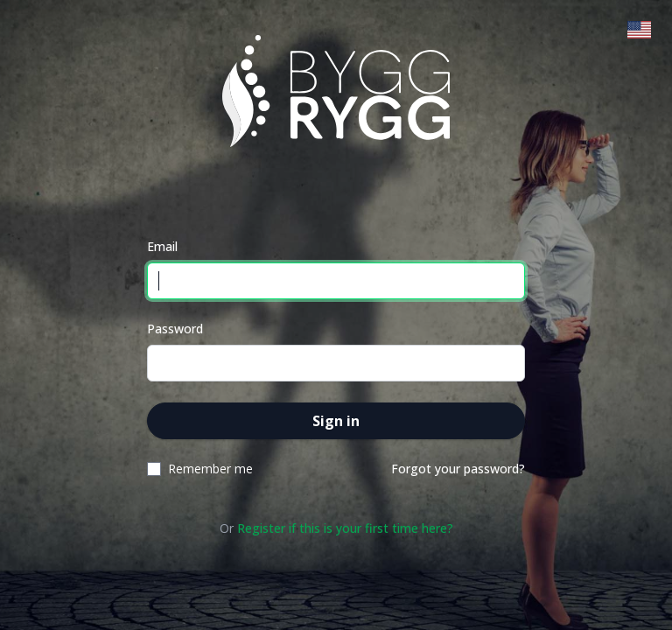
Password (175, 329)
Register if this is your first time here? (345, 528)
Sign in (336, 421)
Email (162, 246)
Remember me (210, 469)
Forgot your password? (458, 469)
